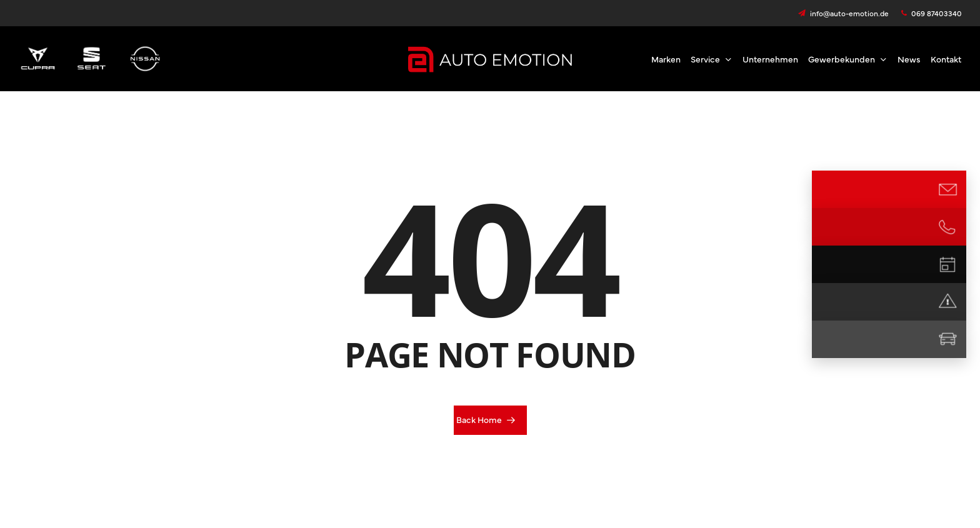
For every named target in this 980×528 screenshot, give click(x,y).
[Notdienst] (947, 302)
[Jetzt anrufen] (947, 227)
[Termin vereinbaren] (947, 264)
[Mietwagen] (947, 339)
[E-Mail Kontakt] (947, 189)
